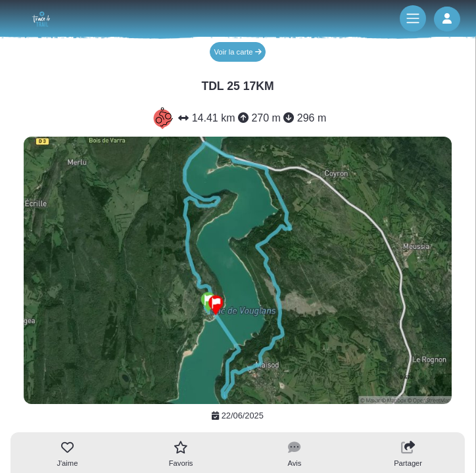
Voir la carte (237, 52)
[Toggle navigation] (413, 18)
